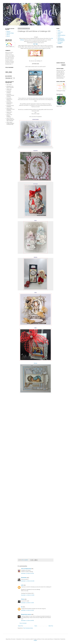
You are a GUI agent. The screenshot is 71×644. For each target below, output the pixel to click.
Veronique (36, 184)
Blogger (35, 640)
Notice (59, 37)
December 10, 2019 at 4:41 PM (27, 573)
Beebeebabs (24, 578)
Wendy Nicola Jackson (26, 614)
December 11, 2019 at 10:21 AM (28, 581)
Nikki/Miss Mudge (10, 33)
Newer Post (20, 626)
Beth (36, 328)
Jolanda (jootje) (35, 119)
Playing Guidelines (61, 35)
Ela (22, 607)
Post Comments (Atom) (28, 628)
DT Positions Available (60, 43)
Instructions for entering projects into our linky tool (61, 40)
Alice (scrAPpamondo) (26, 569)
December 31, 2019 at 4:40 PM (27, 621)
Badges (59, 34)
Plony (35, 220)
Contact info (60, 32)
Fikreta (23, 599)
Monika (36, 363)
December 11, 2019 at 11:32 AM (28, 595)
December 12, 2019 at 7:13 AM (27, 603)
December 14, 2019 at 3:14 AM (27, 610)
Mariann (36, 257)
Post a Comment (23, 623)
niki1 (22, 585)
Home (36, 626)
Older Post (51, 626)
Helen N (8, 35)
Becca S (8, 36)
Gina (35, 293)
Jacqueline (35, 151)
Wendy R (8, 32)
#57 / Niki (35, 44)
